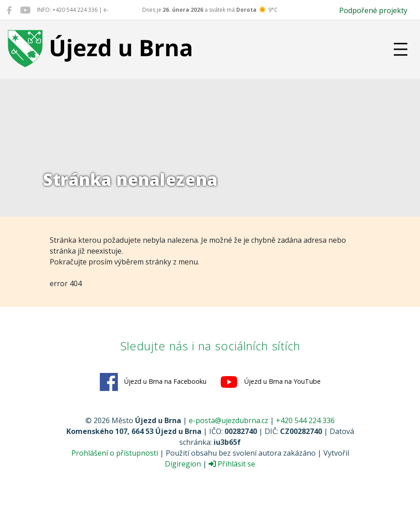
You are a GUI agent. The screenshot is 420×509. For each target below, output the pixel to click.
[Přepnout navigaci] (401, 49)
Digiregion (183, 464)
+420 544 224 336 (305, 420)
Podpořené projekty (373, 10)
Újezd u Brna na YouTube (270, 382)
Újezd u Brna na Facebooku (153, 382)
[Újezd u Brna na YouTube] (25, 10)
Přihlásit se (232, 464)
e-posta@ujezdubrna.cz (229, 420)
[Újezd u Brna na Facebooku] (9, 10)
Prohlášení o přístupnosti (115, 453)
